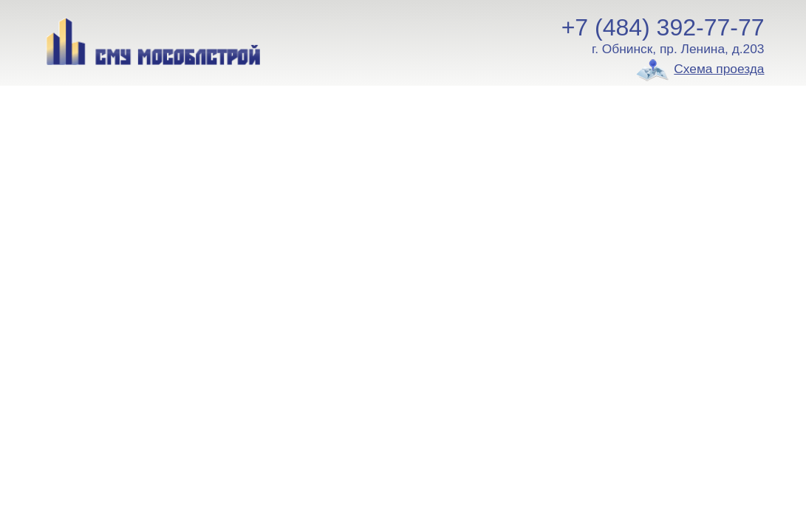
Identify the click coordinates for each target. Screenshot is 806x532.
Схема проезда (719, 69)
